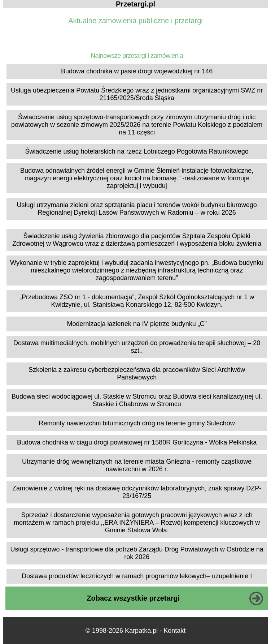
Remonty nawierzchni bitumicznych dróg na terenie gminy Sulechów (137, 423)
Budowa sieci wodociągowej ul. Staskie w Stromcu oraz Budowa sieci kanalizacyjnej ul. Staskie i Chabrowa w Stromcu (137, 400)
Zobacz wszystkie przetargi (133, 598)
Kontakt (174, 631)
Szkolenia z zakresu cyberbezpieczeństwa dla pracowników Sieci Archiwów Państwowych (137, 373)
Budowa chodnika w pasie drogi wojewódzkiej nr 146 (137, 71)
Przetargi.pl (135, 4)
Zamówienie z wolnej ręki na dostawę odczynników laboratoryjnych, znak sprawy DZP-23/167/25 (137, 492)
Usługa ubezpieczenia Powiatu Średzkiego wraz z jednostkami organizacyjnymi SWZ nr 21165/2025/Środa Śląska (137, 94)
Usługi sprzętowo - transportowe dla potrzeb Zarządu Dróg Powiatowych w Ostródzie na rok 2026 (137, 553)
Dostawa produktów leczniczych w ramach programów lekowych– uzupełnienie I (137, 576)
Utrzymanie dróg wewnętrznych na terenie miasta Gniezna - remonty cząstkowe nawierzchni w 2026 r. (137, 465)
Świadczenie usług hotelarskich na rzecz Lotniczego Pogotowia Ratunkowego (137, 151)
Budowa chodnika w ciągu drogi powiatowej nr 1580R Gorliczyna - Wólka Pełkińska (137, 442)
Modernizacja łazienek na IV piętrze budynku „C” (137, 324)
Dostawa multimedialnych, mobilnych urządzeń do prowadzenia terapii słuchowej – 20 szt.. (137, 347)
